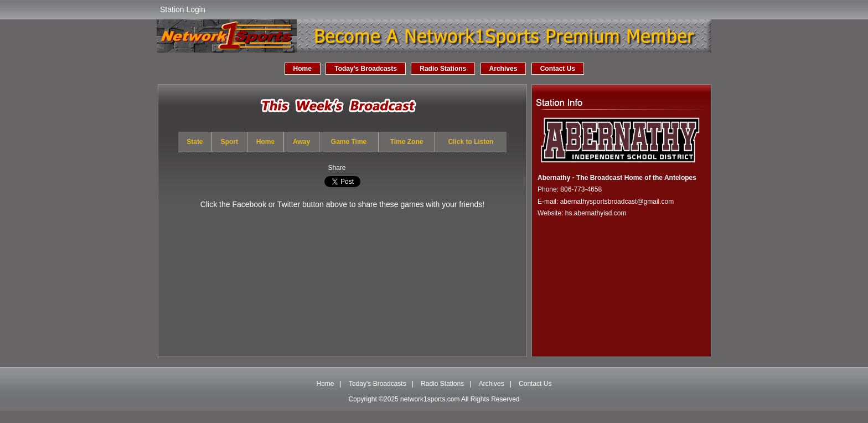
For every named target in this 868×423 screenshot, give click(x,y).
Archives (503, 69)
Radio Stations (443, 69)
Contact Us (558, 69)
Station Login (183, 9)
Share (337, 168)
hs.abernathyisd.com (596, 213)
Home (303, 69)
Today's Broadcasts (366, 69)
